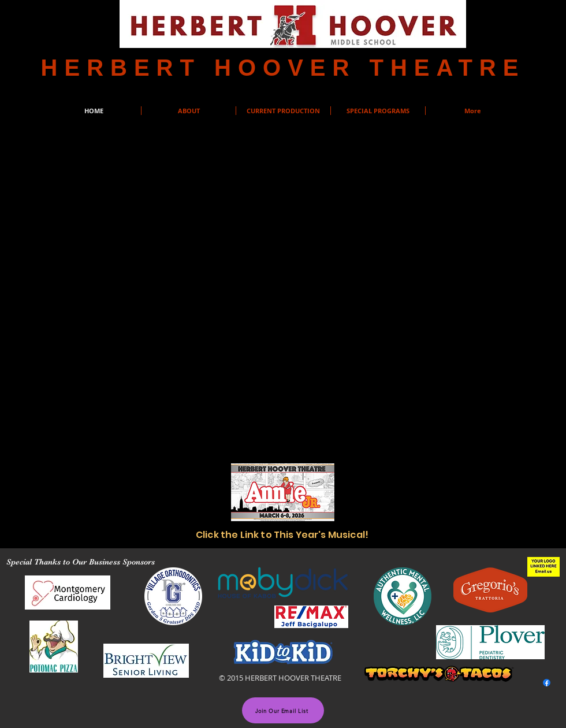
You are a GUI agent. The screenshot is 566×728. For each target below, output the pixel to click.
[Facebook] (547, 683)
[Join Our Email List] (283, 710)
